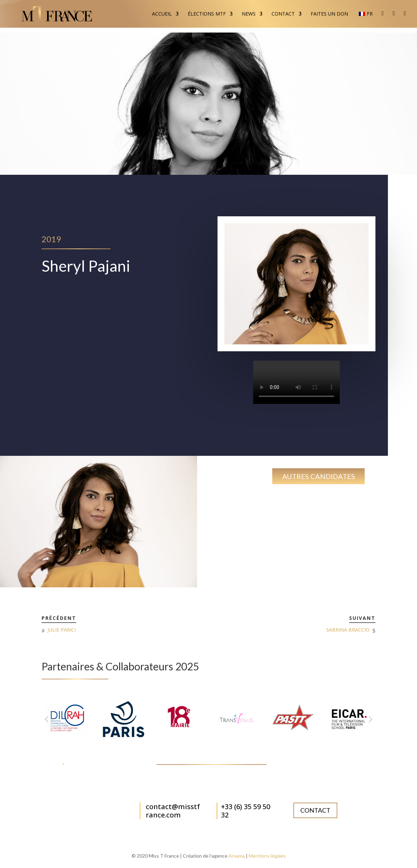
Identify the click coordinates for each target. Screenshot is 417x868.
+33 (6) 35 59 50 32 (246, 811)
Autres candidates (319, 476)
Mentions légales (267, 856)
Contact (283, 14)
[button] (370, 719)
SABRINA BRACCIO (348, 630)
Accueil (162, 14)
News (249, 14)
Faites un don (329, 14)
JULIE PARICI (62, 630)
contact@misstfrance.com (173, 811)
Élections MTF (207, 14)
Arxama (237, 856)
